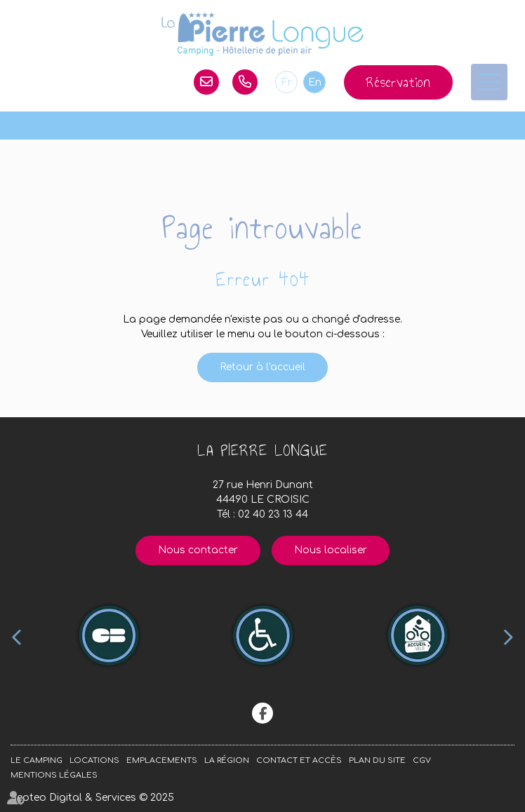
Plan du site (377, 760)
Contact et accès (299, 760)
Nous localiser (331, 550)
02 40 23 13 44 (245, 82)
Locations (94, 760)
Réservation (398, 82)
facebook (262, 713)
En (315, 82)
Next (508, 637)
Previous (17, 637)
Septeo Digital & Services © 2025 (92, 798)
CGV (422, 760)
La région (227, 760)
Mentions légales (54, 775)
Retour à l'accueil (262, 367)
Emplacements (162, 760)
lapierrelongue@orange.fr (206, 82)
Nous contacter (198, 550)
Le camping (36, 760)
